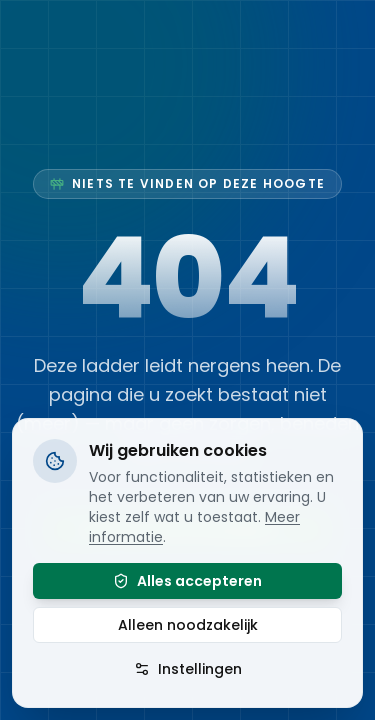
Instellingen (188, 669)
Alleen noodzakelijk (188, 625)
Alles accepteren (187, 581)
